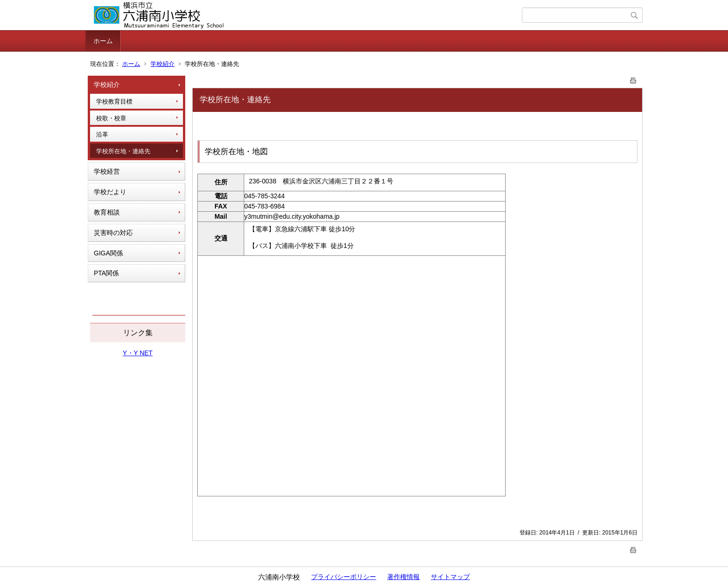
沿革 (102, 134)
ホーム (103, 41)
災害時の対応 (113, 233)
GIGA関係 (108, 253)
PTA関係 (106, 273)
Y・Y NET (137, 353)
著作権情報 (403, 577)
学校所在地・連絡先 (123, 151)
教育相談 (107, 212)
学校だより (110, 192)
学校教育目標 (114, 101)
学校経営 (107, 171)
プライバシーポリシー (344, 577)
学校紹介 (162, 64)
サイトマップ (450, 577)
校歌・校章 (111, 118)
